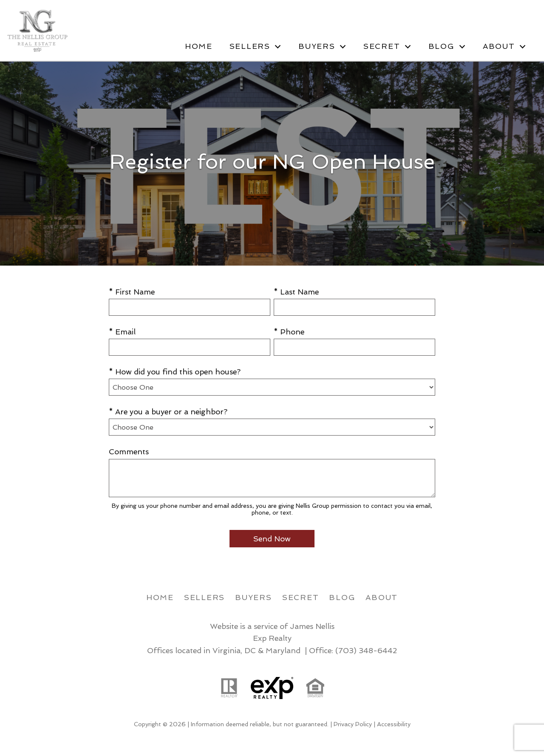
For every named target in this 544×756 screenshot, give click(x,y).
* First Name (132, 292)
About (382, 597)
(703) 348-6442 (366, 650)
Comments (129, 452)
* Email (122, 332)
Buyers (254, 597)
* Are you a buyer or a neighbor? (168, 412)
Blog (342, 597)
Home (199, 46)
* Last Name (296, 292)
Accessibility (394, 724)
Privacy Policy (353, 724)
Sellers (204, 597)
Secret (301, 597)
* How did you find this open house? (175, 372)
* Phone (289, 332)
